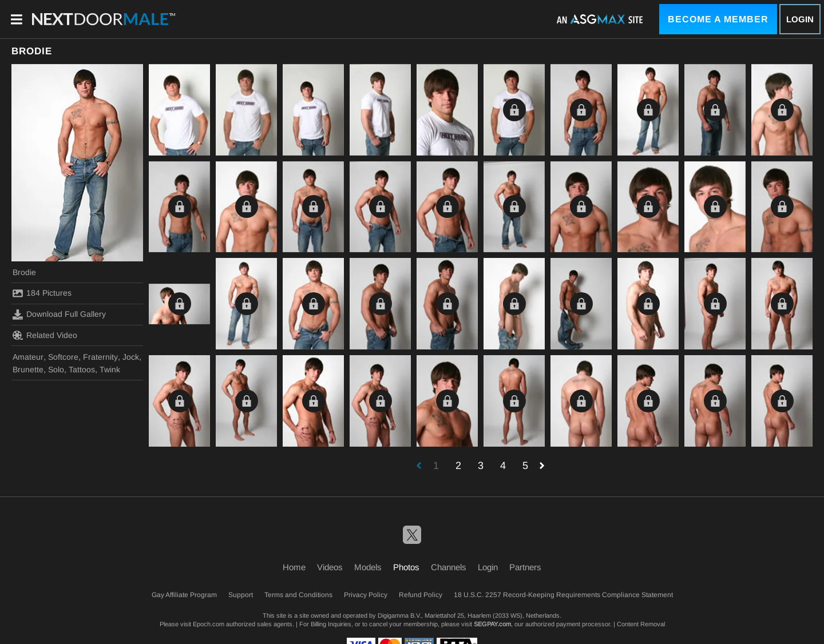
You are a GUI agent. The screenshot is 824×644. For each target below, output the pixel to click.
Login (800, 19)
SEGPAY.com (492, 624)
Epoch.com (209, 624)
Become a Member (718, 19)
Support (241, 595)
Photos (406, 567)
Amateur (28, 357)
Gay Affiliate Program (184, 595)
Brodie (24, 272)
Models (368, 567)
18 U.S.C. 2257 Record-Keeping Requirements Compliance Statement (563, 595)
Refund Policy (421, 595)
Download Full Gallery (59, 315)
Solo (56, 369)
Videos (330, 567)
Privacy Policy (366, 595)
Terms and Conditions (298, 595)
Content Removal (641, 624)
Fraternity (100, 357)
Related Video (45, 335)
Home (294, 567)
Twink (110, 369)
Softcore (63, 357)
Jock (131, 357)
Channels (449, 567)
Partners (525, 567)
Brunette (28, 369)
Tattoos (82, 369)
